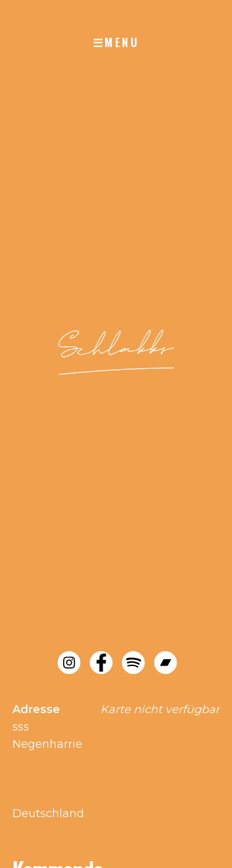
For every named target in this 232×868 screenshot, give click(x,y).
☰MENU (116, 42)
